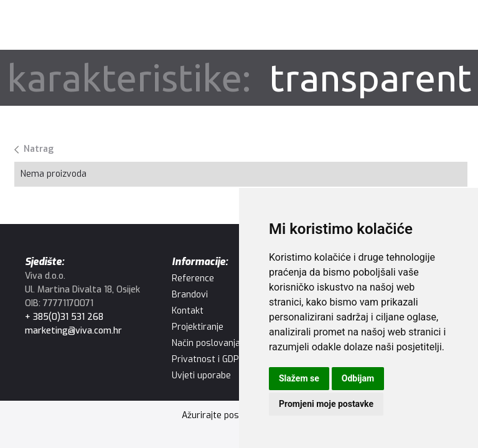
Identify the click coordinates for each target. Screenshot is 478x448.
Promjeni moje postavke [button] (326, 404)
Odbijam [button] (358, 378)
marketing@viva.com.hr (73, 331)
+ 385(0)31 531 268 (64, 317)
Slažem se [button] (299, 378)
